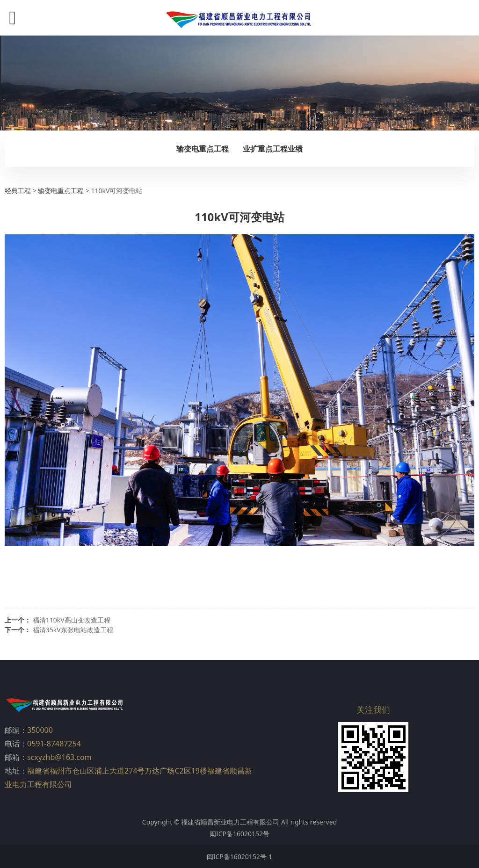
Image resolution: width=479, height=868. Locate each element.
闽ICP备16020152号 (239, 834)
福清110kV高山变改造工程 (72, 620)
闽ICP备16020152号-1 (240, 857)
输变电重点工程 (203, 149)
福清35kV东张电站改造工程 (73, 630)
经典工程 (18, 191)
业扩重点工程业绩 (273, 149)
